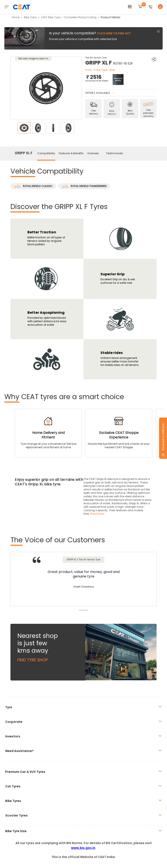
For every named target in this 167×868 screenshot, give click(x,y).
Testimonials (114, 153)
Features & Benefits (71, 153)
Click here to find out (114, 33)
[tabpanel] (83, 580)
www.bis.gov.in (83, 848)
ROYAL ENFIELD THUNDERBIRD (84, 186)
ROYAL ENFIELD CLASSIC (33, 186)
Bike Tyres (30, 17)
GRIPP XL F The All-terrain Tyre (83, 560)
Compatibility (46, 153)
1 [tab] (83, 610)
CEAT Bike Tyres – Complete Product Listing (69, 17)
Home (16, 17)
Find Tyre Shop (33, 660)
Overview (93, 153)
